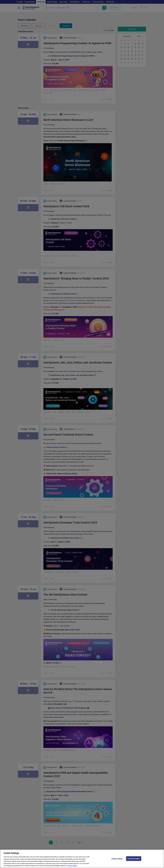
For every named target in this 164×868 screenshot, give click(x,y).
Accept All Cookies (134, 860)
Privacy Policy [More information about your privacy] (72, 867)
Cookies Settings (117, 860)
